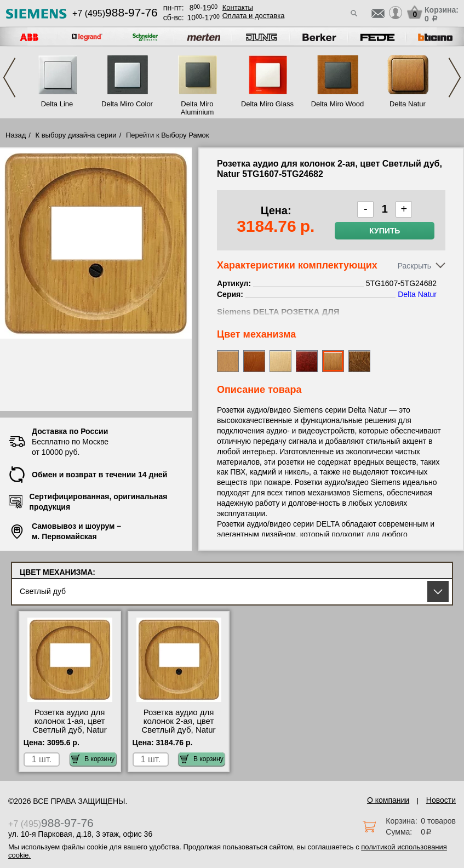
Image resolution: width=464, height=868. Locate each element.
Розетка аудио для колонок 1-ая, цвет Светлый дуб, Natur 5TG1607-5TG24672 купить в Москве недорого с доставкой (70, 734)
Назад (16, 135)
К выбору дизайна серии (76, 135)
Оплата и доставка (254, 16)
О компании (388, 800)
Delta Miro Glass (267, 104)
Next (455, 78)
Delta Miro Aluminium (197, 108)
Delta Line (57, 104)
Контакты (238, 7)
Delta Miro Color (127, 104)
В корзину (93, 759)
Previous (9, 78)
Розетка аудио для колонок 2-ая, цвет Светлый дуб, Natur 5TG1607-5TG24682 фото (179, 730)
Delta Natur (408, 104)
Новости (441, 800)
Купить (385, 231)
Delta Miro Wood (338, 104)
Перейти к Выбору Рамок (168, 135)
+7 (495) (115, 13)
